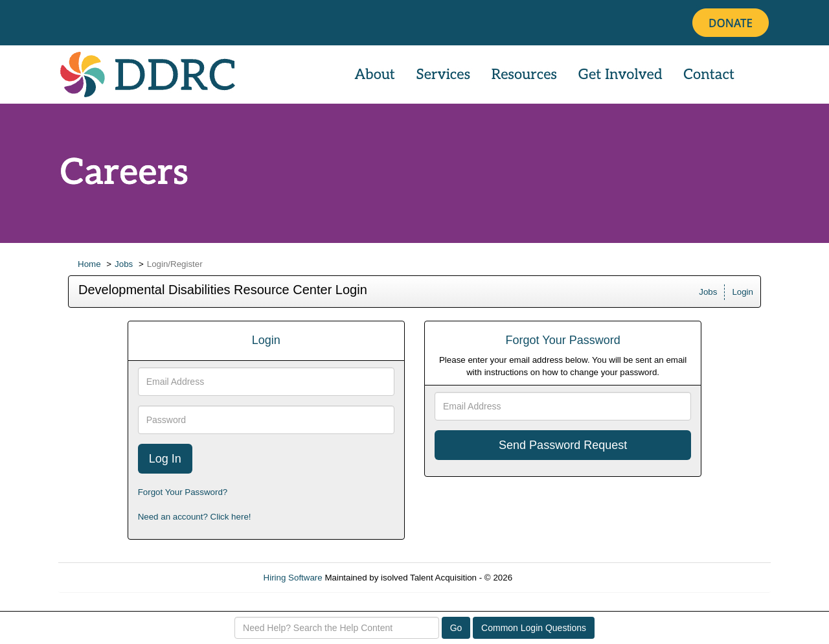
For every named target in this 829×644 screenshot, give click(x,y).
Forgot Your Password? (183, 492)
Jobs (124, 264)
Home (89, 264)
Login (743, 292)
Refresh (551, 578)
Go (456, 628)
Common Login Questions (534, 628)
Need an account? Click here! (195, 517)
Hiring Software (293, 578)
